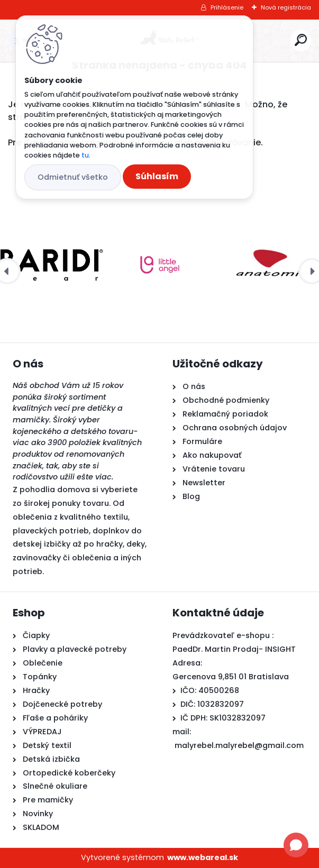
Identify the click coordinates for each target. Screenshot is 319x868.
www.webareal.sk (203, 857)
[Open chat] (296, 845)
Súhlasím (157, 176)
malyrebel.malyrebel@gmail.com (239, 745)
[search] (301, 40)
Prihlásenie (227, 7)
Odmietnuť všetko (73, 177)
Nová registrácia (286, 7)
